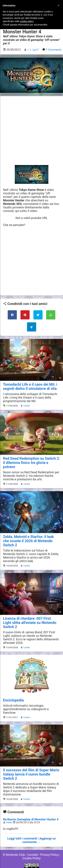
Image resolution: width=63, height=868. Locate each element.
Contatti (33, 855)
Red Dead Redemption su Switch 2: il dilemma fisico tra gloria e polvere (32, 463)
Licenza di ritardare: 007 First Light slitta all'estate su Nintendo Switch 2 (30, 623)
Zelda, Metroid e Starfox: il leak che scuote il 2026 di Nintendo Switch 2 (28, 541)
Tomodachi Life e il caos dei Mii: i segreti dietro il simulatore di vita (30, 387)
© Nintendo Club (14, 855)
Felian (9, 823)
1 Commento (54, 50)
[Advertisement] (32, 131)
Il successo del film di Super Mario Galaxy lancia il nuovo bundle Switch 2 (31, 774)
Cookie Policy (32, 858)
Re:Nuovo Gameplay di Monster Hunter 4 (31, 819)
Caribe (27, 406)
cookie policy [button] (27, 21)
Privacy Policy (49, 855)
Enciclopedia (13, 700)
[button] (59, 5)
